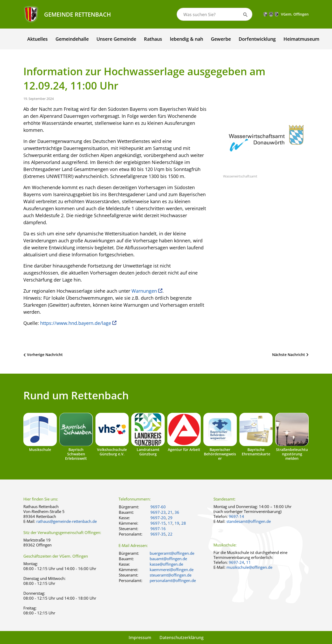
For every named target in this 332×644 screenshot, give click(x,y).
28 (184, 523)
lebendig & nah (186, 39)
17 (170, 523)
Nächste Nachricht (289, 355)
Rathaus (153, 39)
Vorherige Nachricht (45, 355)
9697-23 (158, 512)
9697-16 (158, 529)
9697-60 (158, 507)
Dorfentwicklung (257, 39)
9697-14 (236, 516)
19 (177, 523)
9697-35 (158, 534)
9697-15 (158, 523)
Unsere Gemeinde (116, 39)
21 (170, 512)
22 (170, 534)
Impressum (140, 638)
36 (177, 512)
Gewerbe (221, 39)
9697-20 (158, 518)
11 (248, 562)
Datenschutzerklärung (182, 638)
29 (170, 518)
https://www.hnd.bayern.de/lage (76, 323)
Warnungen (144, 291)
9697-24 (236, 562)
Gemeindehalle (72, 39)
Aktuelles (37, 39)
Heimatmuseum (301, 39)
